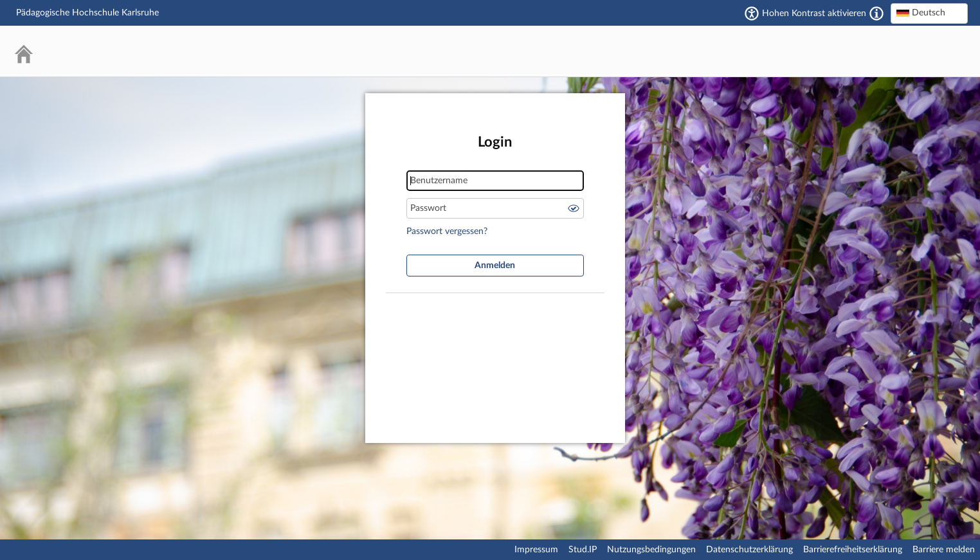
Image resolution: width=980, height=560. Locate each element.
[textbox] (929, 13)
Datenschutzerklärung (749, 550)
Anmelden (495, 266)
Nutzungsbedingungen (651, 550)
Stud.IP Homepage (919, 51)
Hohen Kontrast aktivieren (814, 14)
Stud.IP (583, 550)
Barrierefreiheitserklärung (853, 550)
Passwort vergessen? (447, 231)
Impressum (536, 550)
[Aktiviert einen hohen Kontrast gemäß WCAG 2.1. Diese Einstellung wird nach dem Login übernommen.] (876, 14)
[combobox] (929, 14)
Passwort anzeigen (574, 208)
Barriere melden (944, 550)
